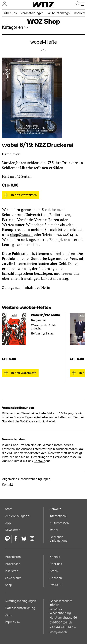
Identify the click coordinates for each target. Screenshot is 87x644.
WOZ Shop (44, 21)
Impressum (12, 622)
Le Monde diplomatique (59, 539)
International (58, 516)
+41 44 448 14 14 (63, 627)
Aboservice (13, 564)
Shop (9, 585)
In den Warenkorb (24, 195)
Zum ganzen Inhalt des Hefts (26, 288)
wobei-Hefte (44, 42)
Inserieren (12, 571)
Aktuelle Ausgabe (17, 516)
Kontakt (39, 461)
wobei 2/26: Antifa (45, 315)
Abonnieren (13, 557)
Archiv (54, 571)
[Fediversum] (8, 539)
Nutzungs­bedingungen (21, 601)
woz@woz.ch (58, 632)
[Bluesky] (24, 539)
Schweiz (55, 509)
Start (8, 509)
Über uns (10, 13)
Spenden (56, 578)
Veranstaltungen (32, 13)
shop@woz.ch (21, 235)
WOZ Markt (13, 578)
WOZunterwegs (59, 13)
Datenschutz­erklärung (20, 608)
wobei (54, 530)
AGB (8, 615)
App (8, 523)
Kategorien (13, 27)
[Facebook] (16, 539)
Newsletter (12, 530)
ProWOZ (56, 585)
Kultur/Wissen (59, 523)
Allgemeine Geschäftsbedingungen (26, 479)
